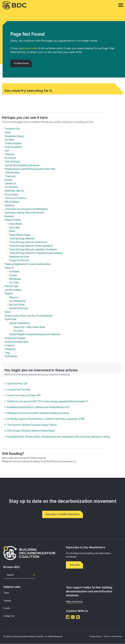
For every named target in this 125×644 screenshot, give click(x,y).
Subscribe (75, 565)
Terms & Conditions (113, 637)
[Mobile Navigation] (121, 5)
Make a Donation (74, 602)
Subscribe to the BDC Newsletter (63, 515)
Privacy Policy (95, 637)
